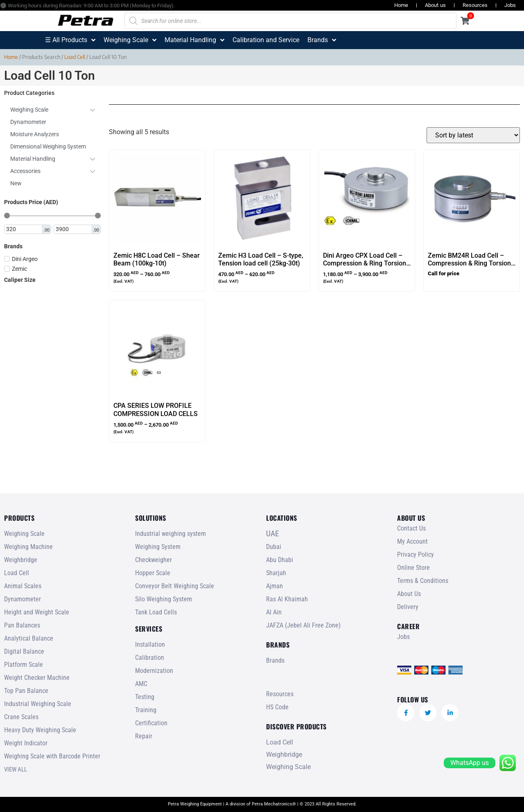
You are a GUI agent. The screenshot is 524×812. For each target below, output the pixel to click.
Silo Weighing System (164, 599)
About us (435, 5)
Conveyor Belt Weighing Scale (175, 586)
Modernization (154, 671)
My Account (412, 541)
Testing (145, 697)
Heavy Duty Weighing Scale (40, 730)
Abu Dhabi (280, 560)
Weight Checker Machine (37, 678)
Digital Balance (24, 651)
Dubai (274, 547)
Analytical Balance (29, 638)
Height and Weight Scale (37, 612)
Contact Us (411, 528)
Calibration (150, 658)
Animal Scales (23, 586)
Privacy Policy (416, 554)
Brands (275, 660)
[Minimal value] (52, 216)
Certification (151, 723)
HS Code (277, 707)
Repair (144, 736)
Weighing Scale (24, 534)
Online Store (413, 568)
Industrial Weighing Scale (38, 704)
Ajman (274, 586)
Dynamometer (23, 599)
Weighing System (158, 547)
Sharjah (276, 573)
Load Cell (75, 57)
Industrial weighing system (171, 534)
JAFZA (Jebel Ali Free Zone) (303, 625)
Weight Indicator (26, 743)
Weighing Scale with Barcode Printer (52, 756)
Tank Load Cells (156, 612)
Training (146, 710)
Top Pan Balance (26, 691)
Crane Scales (21, 717)
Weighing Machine (28, 547)
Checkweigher (154, 560)
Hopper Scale (153, 573)
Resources (475, 5)
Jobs (510, 5)
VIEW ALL (16, 769)
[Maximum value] (73, 229)
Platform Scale (24, 665)
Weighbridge (21, 560)
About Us (409, 594)
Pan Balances (22, 625)
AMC (141, 684)
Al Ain (274, 612)
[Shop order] (473, 135)
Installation (150, 644)
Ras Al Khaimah (287, 599)
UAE (272, 534)
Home (401, 5)
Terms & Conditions (423, 581)
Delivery (408, 607)
